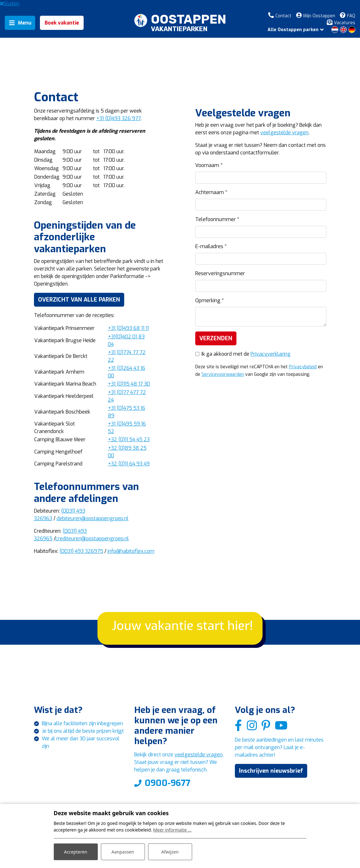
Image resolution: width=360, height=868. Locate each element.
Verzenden (216, 338)
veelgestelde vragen (284, 133)
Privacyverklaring (271, 354)
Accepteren (76, 852)
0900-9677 (167, 783)
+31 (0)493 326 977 (118, 118)
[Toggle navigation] (20, 23)
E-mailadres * (211, 246)
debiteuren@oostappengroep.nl (93, 518)
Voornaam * (209, 165)
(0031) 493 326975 (81, 551)
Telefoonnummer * (217, 219)
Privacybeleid (303, 367)
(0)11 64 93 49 (129, 464)
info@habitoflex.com (131, 551)
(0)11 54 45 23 (129, 440)
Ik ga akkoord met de (246, 354)
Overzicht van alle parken (79, 300)
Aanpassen (123, 852)
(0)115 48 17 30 (129, 384)
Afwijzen (170, 852)
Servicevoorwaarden (223, 374)
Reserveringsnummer (220, 273)
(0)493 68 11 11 (128, 328)
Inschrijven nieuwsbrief (271, 771)
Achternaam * (211, 192)
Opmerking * (210, 300)
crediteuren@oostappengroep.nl (92, 539)
